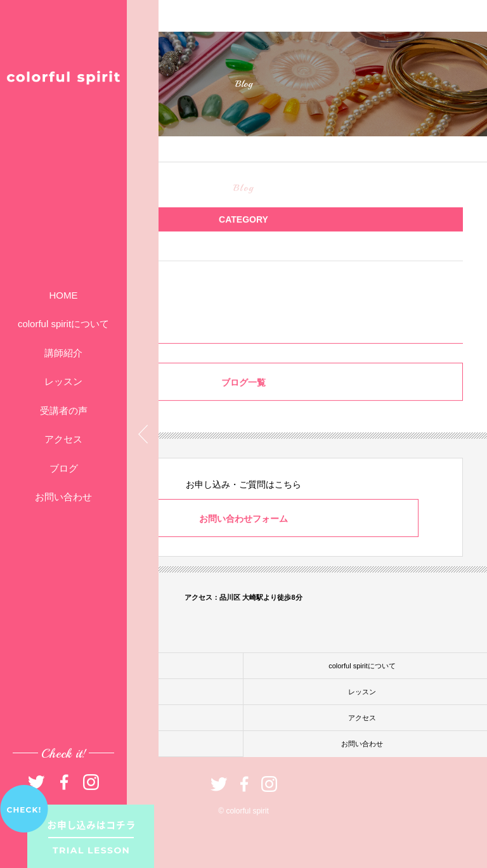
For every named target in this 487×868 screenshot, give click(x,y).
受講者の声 (64, 411)
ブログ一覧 (243, 384)
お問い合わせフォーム (243, 519)
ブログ (64, 468)
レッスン (63, 381)
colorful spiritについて (63, 324)
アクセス (63, 439)
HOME (64, 295)
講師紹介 (63, 353)
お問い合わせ (63, 497)
